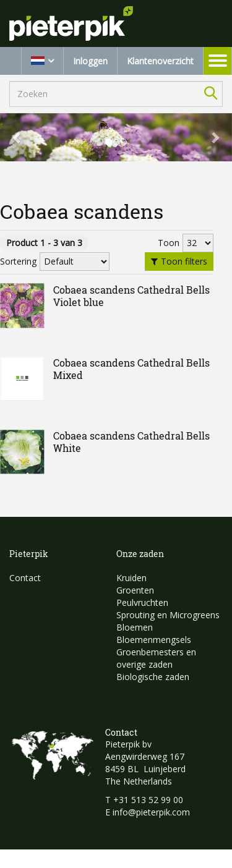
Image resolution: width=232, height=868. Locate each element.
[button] (17, 137)
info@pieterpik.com (151, 812)
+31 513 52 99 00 (148, 800)
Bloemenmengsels (154, 640)
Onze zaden (140, 554)
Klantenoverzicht (160, 61)
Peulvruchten (142, 602)
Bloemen (135, 627)
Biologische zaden (153, 677)
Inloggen (90, 61)
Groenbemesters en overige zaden (156, 658)
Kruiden (131, 578)
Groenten (135, 590)
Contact (25, 578)
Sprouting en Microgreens (168, 615)
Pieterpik (29, 554)
